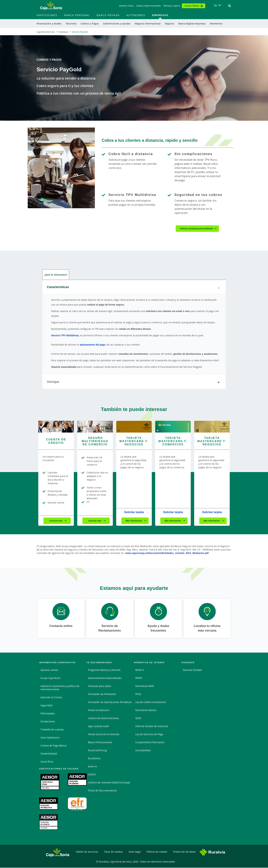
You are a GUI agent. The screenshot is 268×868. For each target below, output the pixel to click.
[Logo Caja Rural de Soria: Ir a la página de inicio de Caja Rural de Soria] (51, 6)
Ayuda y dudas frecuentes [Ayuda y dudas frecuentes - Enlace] (149, 6)
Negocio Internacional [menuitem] (148, 24)
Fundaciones (48, 722)
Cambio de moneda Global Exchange (109, 783)
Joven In (93, 767)
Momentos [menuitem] (216, 24)
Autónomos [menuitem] (136, 15)
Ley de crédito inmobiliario (151, 703)
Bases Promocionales (100, 743)
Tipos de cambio (113, 852)
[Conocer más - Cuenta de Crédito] (56, 427)
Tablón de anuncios (87, 852)
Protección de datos (184, 852)
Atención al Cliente (51, 698)
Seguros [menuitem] (169, 24)
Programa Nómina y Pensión (104, 670)
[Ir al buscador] (230, 6)
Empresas (63, 32)
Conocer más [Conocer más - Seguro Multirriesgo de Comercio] (95, 521)
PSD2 (138, 695)
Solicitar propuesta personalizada (196, 228)
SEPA (138, 719)
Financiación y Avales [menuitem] (49, 24)
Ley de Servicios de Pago (149, 735)
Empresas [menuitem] (160, 15)
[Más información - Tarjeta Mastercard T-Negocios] (134, 427)
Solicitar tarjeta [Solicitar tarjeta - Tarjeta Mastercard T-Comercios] (173, 513)
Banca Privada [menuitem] (108, 15)
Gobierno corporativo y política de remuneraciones (60, 688)
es (216, 5)
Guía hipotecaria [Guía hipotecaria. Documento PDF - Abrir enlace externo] (50, 738)
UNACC (92, 775)
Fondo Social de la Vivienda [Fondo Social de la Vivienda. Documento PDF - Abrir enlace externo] (104, 735)
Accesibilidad (143, 751)
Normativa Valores (146, 711)
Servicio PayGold (80, 32)
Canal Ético (47, 762)
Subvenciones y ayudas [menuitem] (117, 24)
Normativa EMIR (145, 687)
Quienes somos (49, 670)
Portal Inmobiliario (99, 711)
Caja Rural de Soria (46, 32)
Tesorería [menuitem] (71, 24)
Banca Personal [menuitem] (77, 15)
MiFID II (140, 670)
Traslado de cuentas (52, 730)
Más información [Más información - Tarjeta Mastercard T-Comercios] (173, 521)
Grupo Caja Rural (50, 678)
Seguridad (46, 706)
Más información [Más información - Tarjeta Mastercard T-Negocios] (134, 521)
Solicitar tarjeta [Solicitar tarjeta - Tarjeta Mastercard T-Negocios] (134, 513)
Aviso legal (135, 852)
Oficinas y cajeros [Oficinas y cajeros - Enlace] (172, 6)
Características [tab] (134, 288)
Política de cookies (157, 852)
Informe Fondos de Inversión (152, 727)
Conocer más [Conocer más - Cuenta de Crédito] (56, 521)
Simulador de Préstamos (102, 695)
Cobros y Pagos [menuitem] (90, 24)
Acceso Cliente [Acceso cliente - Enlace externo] (192, 6)
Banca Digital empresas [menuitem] (192, 24)
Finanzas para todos (100, 687)
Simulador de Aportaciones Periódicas (110, 703)
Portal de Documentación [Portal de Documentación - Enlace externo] (102, 791)
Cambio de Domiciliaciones (103, 719)
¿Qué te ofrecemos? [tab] (56, 275)
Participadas (48, 714)
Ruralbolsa (94, 759)
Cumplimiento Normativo (150, 743)
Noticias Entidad (192, 670)
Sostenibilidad (49, 754)
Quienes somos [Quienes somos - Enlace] (126, 6)
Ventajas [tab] (134, 383)
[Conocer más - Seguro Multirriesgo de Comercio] (95, 427)
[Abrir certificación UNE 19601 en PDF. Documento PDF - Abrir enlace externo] (50, 782)
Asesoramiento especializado (105, 678)
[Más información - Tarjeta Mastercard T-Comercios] (173, 427)
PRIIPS (139, 678)
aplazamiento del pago (92, 345)
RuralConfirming (97, 751)
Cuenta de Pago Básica (53, 746)
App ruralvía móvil (99, 727)
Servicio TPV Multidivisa (65, 336)
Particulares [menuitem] (47, 15)
